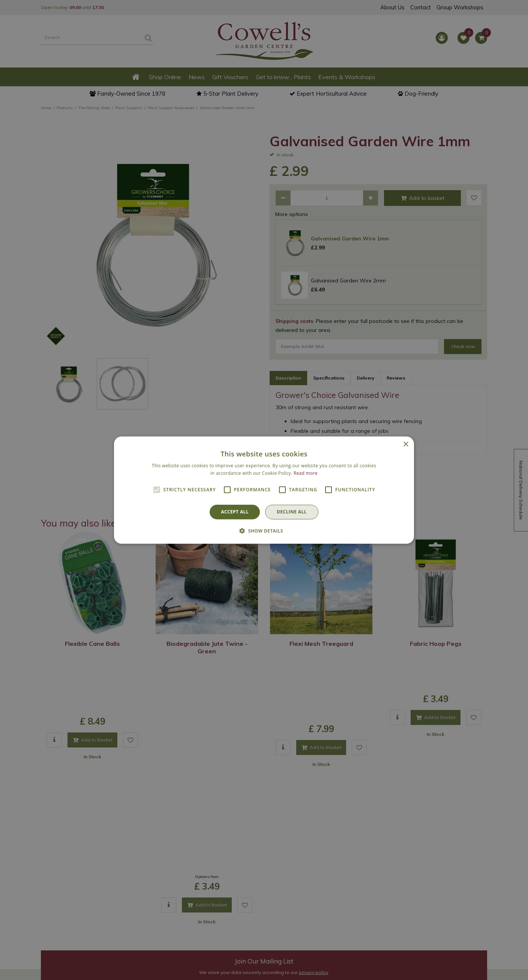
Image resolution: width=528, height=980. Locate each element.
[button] (264, 531)
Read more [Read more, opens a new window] (306, 473)
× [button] (406, 444)
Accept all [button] (235, 512)
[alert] (264, 490)
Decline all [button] (292, 512)
